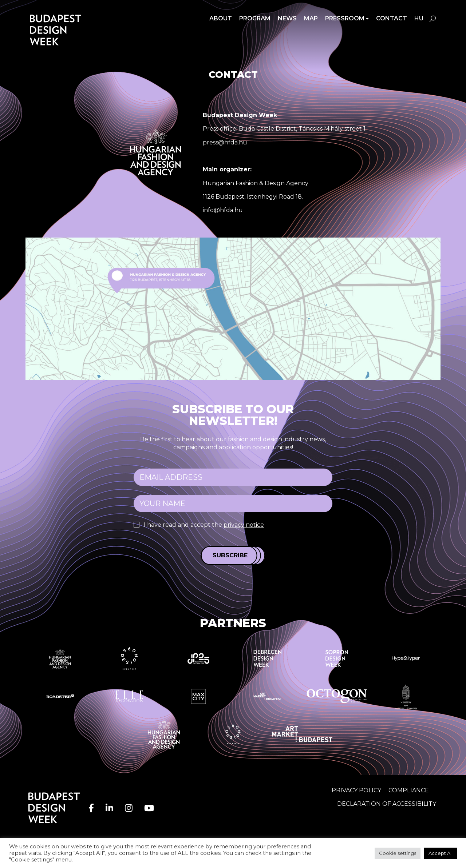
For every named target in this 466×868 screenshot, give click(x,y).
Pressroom (345, 18)
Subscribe (230, 555)
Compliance (409, 790)
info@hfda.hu (223, 210)
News (287, 18)
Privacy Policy (356, 790)
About (221, 18)
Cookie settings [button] (398, 853)
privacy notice (244, 525)
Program (255, 18)
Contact (392, 18)
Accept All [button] (441, 853)
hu (419, 18)
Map (311, 18)
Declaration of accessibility (387, 804)
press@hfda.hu (225, 142)
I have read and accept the (204, 525)
